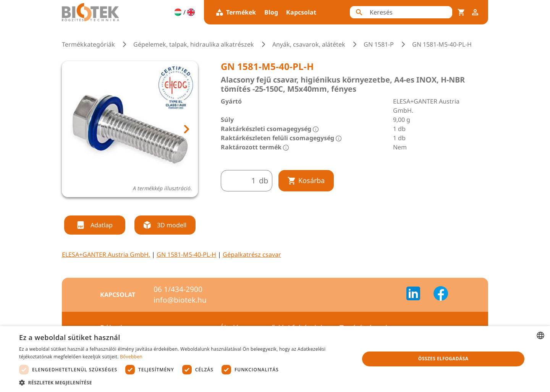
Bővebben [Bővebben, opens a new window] (131, 357)
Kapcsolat (301, 12)
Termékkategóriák (88, 44)
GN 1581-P (379, 44)
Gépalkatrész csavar (252, 254)
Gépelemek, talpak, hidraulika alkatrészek (194, 44)
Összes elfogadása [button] (443, 359)
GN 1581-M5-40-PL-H (186, 254)
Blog (271, 12)
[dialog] (275, 359)
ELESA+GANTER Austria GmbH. (106, 254)
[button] (184, 382)
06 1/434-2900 (178, 289)
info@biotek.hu (180, 300)
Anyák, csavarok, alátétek (309, 44)
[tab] (123, 206)
